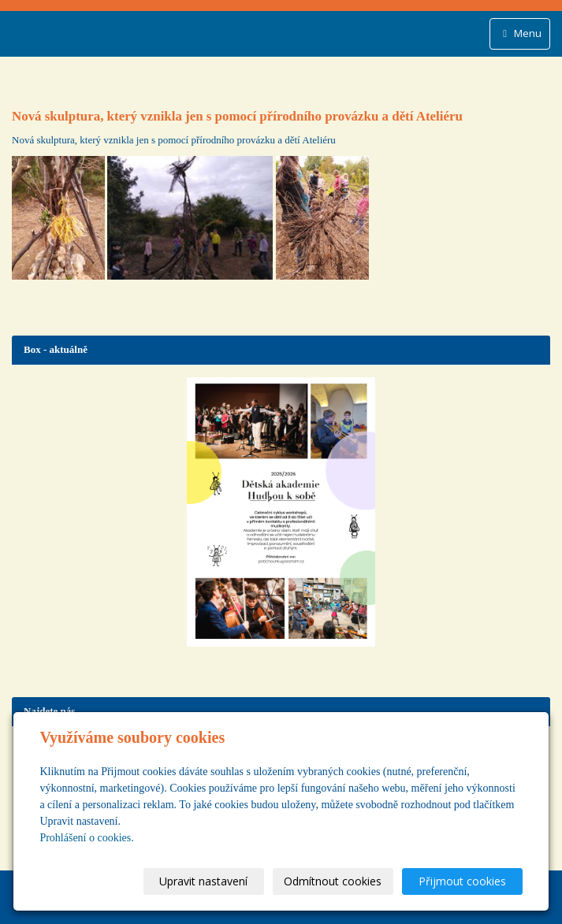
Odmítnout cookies (333, 881)
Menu (520, 33)
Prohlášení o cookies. (86, 838)
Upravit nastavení (203, 881)
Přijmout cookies (462, 881)
